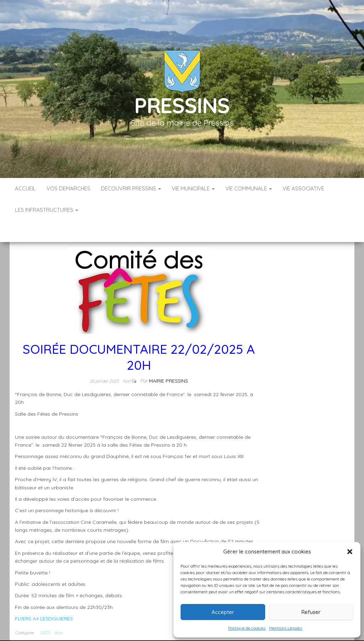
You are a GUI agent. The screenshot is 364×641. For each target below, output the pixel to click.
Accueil (25, 188)
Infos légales (160, 634)
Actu (58, 611)
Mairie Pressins (168, 359)
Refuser (311, 612)
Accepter (223, 612)
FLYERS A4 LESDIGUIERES (44, 597)
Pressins (182, 105)
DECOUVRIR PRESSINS (131, 188)
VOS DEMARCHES (68, 188)
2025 (45, 611)
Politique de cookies (247, 628)
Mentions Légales (286, 628)
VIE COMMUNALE (249, 188)
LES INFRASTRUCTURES (47, 210)
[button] (350, 552)
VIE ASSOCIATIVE (303, 188)
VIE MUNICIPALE (193, 188)
